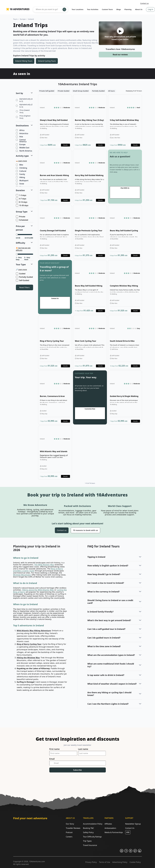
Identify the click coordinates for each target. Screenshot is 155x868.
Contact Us (130, 828)
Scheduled (22, 220)
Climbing (22, 168)
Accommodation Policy (93, 824)
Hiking (21, 177)
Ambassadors (110, 828)
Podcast (69, 832)
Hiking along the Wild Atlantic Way (38, 590)
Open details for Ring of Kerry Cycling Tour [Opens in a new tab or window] (55, 342)
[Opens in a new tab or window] (122, 851)
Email (52, 759)
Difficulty (21, 243)
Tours (15, 19)
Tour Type (21, 264)
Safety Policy (88, 832)
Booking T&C (88, 828)
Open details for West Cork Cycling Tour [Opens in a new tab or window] (90, 342)
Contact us (144, 3)
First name (54, 749)
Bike (20, 165)
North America (24, 151)
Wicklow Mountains (22, 575)
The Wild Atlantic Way (44, 565)
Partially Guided (25, 277)
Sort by (19, 93)
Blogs (119, 9)
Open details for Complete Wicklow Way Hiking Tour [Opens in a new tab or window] (125, 287)
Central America (21, 141)
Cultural (21, 171)
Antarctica (22, 134)
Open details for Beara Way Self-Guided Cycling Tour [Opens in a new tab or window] (125, 232)
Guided (21, 274)
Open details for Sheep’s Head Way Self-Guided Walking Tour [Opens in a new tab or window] (55, 121)
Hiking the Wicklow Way (28, 658)
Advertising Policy (120, 862)
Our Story (70, 824)
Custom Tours (107, 9)
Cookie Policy (135, 862)
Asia (20, 137)
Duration (20, 190)
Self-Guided (23, 280)
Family (21, 174)
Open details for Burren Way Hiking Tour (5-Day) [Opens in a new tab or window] (90, 121)
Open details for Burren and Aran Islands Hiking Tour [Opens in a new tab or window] (55, 177)
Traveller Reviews (73, 828)
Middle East (23, 148)
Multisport (22, 181)
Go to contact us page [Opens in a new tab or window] (125, 177)
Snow (20, 184)
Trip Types (87, 841)
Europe (23, 19)
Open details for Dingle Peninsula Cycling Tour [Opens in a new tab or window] (90, 232)
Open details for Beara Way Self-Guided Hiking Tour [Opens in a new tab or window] (90, 287)
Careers (69, 837)
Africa (20, 130)
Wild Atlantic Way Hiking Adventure (34, 631)
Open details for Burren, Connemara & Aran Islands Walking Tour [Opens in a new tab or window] (55, 397)
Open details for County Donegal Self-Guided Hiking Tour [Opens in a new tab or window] (55, 232)
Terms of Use (105, 862)
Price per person (20, 228)
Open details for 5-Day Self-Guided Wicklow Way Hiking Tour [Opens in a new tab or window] (125, 121)
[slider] (17, 235)
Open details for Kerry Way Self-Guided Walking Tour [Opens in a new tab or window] (90, 177)
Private (21, 217)
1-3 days (21, 195)
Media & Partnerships (114, 832)
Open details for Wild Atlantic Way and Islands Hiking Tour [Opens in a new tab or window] (55, 453)
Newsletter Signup (133, 824)
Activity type (22, 156)
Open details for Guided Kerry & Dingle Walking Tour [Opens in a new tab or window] (125, 397)
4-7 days (21, 199)
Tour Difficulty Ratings (92, 837)
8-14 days (22, 202)
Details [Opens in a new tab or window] (65, 145)
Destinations (22, 126)
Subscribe (78, 770)
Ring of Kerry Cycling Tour (29, 644)
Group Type (22, 212)
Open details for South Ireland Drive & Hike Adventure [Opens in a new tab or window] (125, 342)
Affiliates (108, 824)
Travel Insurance (90, 845)
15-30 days (22, 205)
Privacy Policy (91, 862)
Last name (83, 749)
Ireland (31, 19)
